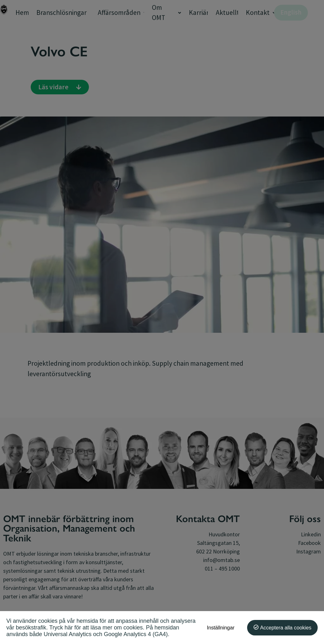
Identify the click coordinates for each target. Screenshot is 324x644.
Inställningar (221, 628)
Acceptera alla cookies (286, 628)
